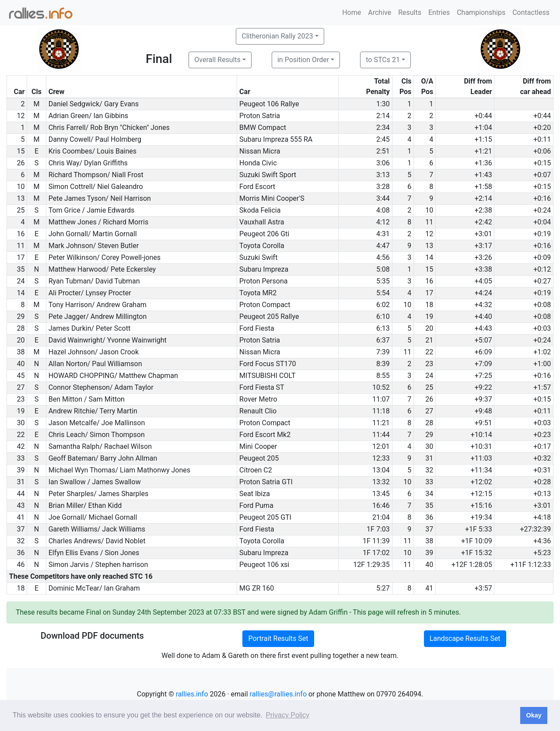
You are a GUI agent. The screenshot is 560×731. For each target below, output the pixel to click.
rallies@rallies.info (278, 694)
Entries (439, 12)
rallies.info (192, 694)
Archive (380, 12)
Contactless (531, 12)
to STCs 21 (383, 60)
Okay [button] (534, 715)
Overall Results (217, 60)
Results (410, 12)
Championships (481, 12)
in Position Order (303, 60)
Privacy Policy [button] (287, 715)
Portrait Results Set (278, 638)
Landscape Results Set (465, 638)
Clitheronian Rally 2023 (277, 36)
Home (352, 12)
